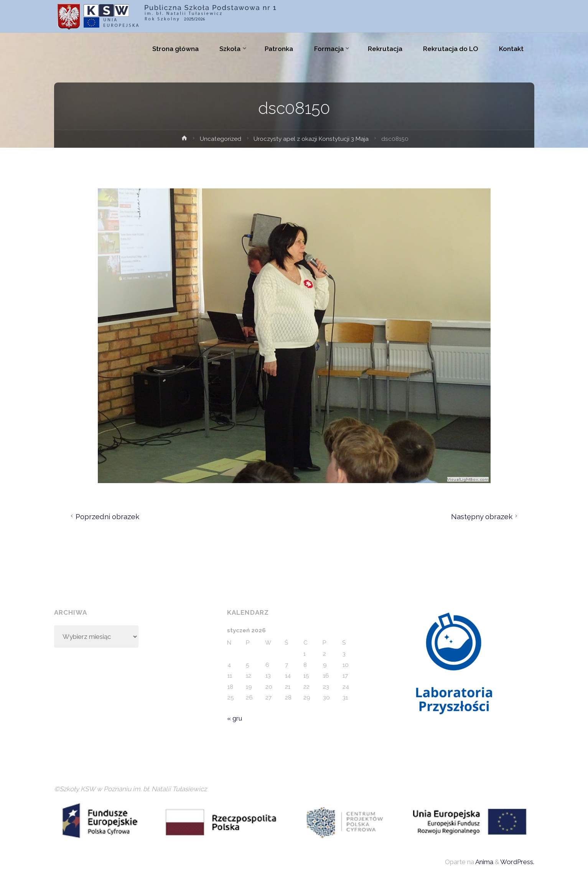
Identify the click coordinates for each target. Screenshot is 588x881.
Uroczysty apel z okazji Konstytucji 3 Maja (311, 139)
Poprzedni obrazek (104, 516)
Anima (484, 862)
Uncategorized (221, 139)
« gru (235, 718)
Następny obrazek (485, 516)
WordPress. (517, 862)
